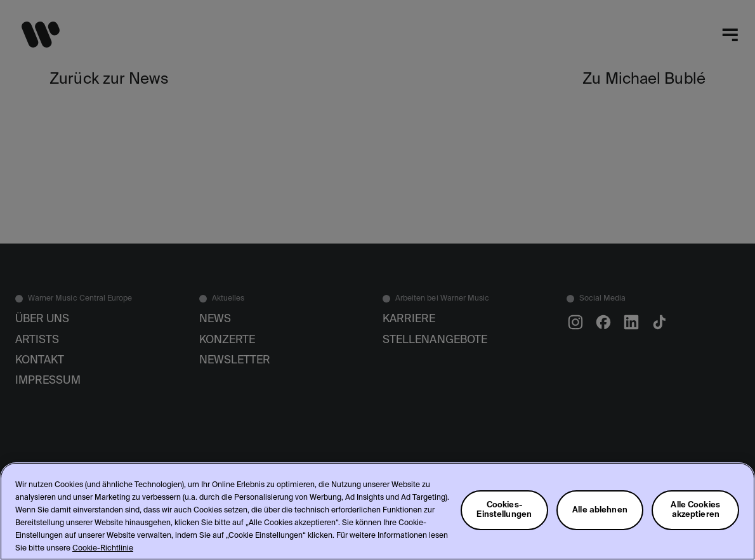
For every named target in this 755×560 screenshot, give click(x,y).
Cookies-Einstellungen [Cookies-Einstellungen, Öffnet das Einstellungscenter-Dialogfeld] (504, 510)
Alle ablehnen (600, 510)
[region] (377, 511)
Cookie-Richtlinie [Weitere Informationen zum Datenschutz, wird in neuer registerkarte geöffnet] (103, 549)
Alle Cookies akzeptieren (695, 510)
